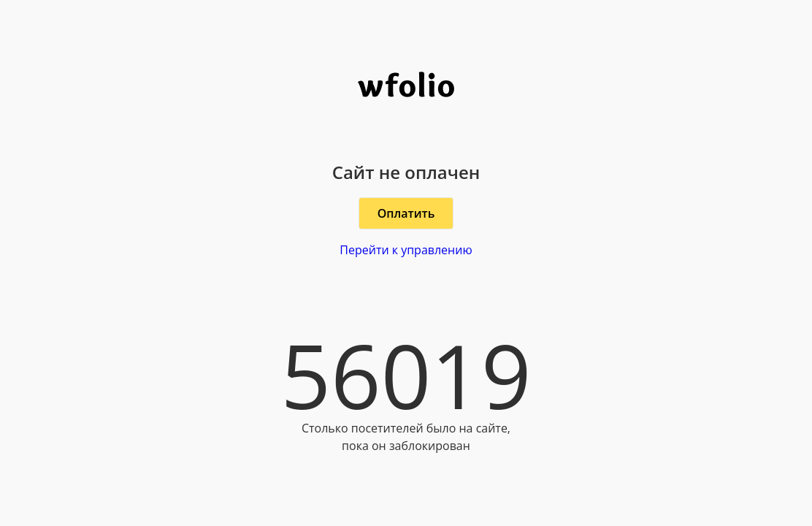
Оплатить (406, 213)
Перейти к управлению (406, 250)
